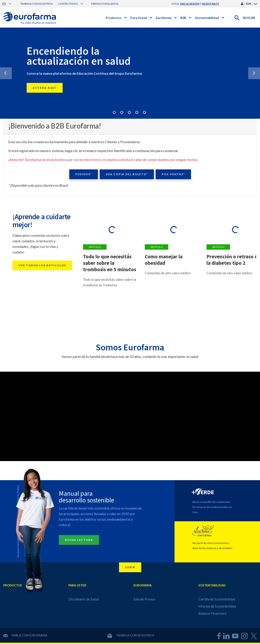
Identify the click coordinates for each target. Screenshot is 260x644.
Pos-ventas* (173, 174)
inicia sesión (190, 4)
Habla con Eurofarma (25, 635)
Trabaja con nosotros (36, 4)
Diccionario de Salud (83, 599)
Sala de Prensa (144, 599)
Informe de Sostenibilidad (217, 606)
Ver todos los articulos (42, 265)
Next (254, 73)
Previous (6, 73)
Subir (130, 567)
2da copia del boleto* (127, 174)
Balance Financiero (212, 613)
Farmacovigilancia (105, 4)
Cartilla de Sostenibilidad (217, 599)
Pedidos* (84, 174)
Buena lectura (79, 540)
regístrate (210, 4)
